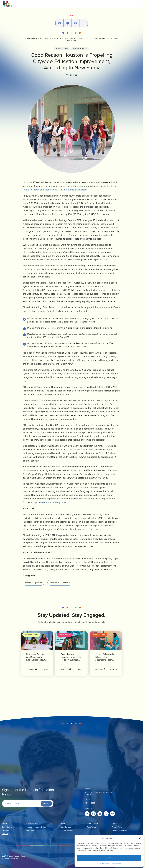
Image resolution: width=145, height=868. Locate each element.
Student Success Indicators (36, 827)
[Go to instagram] (93, 814)
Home (26, 38)
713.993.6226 (90, 803)
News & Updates (62, 49)
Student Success (67, 831)
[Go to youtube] (112, 814)
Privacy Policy (116, 864)
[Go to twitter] (106, 814)
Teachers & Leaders (80, 49)
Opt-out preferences (103, 864)
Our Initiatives (7, 827)
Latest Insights (36, 38)
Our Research (31, 831)
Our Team (6, 831)
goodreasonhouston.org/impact (99, 498)
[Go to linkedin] (100, 814)
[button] (140, 838)
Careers (5, 834)
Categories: (26, 571)
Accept (109, 858)
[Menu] (125, 4)
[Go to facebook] (87, 814)
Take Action (91, 827)
